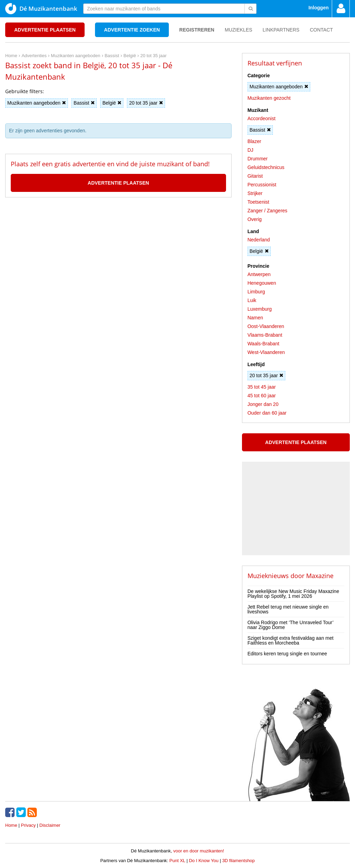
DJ (250, 150)
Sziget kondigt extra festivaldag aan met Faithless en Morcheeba (291, 640)
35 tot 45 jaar (262, 387)
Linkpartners (281, 30)
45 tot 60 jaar (262, 396)
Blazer (254, 141)
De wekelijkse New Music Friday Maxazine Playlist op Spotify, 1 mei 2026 (293, 594)
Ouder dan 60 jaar (267, 413)
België (112, 103)
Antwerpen (259, 274)
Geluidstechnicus (266, 167)
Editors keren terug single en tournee (287, 654)
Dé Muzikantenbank (41, 9)
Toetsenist (258, 202)
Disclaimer (50, 825)
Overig (255, 219)
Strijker (255, 193)
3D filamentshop (239, 861)
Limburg (256, 292)
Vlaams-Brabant (265, 335)
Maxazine (320, 576)
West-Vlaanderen (266, 352)
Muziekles (238, 30)
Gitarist (255, 176)
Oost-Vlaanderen (266, 326)
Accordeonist (262, 118)
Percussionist (262, 185)
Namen (255, 318)
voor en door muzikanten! (199, 851)
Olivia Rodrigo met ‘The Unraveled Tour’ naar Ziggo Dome (291, 625)
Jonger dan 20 (263, 404)
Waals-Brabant (263, 344)
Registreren (197, 30)
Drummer (258, 159)
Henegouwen (262, 283)
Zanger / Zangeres (267, 211)
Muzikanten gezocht (269, 98)
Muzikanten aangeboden (37, 103)
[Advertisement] (118, 229)
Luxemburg (260, 309)
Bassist (84, 103)
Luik (252, 300)
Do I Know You (204, 861)
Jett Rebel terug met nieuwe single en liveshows (288, 609)
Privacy (28, 825)
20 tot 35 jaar (146, 103)
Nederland (259, 240)
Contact (322, 30)
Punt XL (177, 861)
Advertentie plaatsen (45, 30)
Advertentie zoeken (132, 30)
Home (11, 825)
